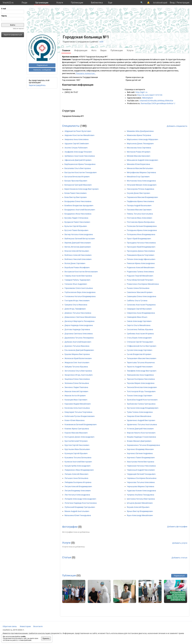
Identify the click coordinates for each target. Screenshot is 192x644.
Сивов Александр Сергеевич (139, 321)
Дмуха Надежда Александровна (79, 325)
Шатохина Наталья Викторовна (141, 499)
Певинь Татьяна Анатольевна (140, 214)
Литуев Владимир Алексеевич (78, 491)
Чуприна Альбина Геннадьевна (140, 495)
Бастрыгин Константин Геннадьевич (81, 172)
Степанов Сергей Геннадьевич (140, 342)
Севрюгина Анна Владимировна (141, 313)
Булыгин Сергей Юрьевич (76, 226)
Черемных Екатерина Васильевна (142, 478)
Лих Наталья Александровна (77, 495)
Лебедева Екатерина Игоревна (78, 482)
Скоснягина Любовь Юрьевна (140, 329)
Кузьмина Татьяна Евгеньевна (78, 458)
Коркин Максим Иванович (76, 433)
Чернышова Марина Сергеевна (140, 486)
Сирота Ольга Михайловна (139, 325)
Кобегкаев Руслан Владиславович (80, 416)
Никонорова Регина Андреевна (140, 189)
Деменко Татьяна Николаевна (78, 313)
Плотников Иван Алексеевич (139, 218)
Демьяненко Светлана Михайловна (80, 317)
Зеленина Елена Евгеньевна (77, 383)
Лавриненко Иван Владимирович (79, 470)
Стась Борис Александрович (139, 338)
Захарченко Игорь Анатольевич (79, 375)
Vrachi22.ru (8, 3)
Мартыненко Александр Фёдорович (142, 139)
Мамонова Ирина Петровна (139, 135)
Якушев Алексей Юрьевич (138, 507)
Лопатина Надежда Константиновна (81, 503)
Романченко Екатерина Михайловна (143, 284)
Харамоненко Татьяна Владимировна (143, 445)
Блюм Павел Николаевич (76, 193)
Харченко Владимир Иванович (140, 449)
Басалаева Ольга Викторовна (78, 168)
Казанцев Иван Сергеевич (76, 400)
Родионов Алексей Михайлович (141, 267)
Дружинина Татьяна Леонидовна (79, 338)
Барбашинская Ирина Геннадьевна (80, 164)
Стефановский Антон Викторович (142, 346)
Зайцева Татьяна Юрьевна (76, 367)
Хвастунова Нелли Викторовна (140, 462)
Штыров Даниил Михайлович (140, 503)
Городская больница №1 (73, 116)
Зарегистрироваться (13, 35)
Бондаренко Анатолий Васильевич (80, 210)
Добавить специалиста (177, 126)
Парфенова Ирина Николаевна (140, 201)
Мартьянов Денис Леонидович (140, 144)
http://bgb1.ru (141, 92)
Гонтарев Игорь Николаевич (77, 301)
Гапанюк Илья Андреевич (76, 284)
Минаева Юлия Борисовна (138, 164)
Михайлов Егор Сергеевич (138, 177)
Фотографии (70, 527)
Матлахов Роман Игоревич (139, 152)
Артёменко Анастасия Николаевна (80, 156)
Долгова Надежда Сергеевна (77, 329)
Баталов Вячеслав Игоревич (77, 177)
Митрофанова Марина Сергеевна (141, 172)
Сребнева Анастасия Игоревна (140, 334)
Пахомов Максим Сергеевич (139, 210)
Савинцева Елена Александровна (141, 296)
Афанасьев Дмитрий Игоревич (78, 160)
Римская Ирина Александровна (141, 263)
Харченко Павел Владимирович (141, 458)
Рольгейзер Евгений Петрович (140, 280)
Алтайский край (160, 3)
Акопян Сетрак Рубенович (76, 148)
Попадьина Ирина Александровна (142, 230)
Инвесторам (25, 626)
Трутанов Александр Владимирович (143, 408)
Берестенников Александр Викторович (82, 189)
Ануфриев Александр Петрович (78, 152)
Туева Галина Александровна (140, 412)
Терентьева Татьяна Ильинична (141, 363)
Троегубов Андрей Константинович (142, 400)
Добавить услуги (180, 543)
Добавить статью (179, 558)
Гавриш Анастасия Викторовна (78, 276)
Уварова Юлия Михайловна (139, 416)
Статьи (67, 557)
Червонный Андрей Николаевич (141, 470)
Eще (110, 3)
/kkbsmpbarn (147, 98)
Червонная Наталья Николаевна (141, 466)
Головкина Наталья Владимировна (80, 296)
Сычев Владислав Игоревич (139, 354)
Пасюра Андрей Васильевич (139, 206)
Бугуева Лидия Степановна (76, 218)
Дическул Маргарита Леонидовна (79, 321)
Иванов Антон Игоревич (75, 396)
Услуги (60, 3)
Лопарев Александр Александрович (80, 499)
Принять (46, 638)
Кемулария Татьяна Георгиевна (78, 412)
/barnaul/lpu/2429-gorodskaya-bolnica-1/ (158, 103)
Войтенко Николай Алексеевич (78, 259)
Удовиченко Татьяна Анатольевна (142, 424)
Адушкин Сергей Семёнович (77, 144)
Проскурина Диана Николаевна (141, 251)
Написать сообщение (42, 70)
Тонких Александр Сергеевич (140, 396)
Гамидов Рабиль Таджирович (77, 280)
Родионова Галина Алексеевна (140, 272)
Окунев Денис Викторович (138, 193)
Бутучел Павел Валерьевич (76, 230)
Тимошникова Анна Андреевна (140, 375)
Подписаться (42, 65)
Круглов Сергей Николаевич (77, 445)
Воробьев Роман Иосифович (77, 267)
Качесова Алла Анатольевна (77, 408)
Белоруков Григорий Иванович (78, 185)
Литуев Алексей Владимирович (78, 486)
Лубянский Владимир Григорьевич (80, 507)
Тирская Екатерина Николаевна (141, 379)
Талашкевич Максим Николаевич (142, 358)
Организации (42, 3)
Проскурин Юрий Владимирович (141, 247)
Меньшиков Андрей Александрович (142, 160)
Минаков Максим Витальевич (140, 168)
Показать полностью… (86, 73)
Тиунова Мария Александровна (141, 383)
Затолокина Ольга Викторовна (78, 371)
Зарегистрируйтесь (37, 85)
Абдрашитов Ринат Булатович (78, 131)
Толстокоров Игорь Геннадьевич (141, 391)
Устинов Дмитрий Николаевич (140, 429)
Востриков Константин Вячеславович (81, 272)
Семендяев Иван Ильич (137, 317)
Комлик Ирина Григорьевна (77, 429)
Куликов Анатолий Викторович (78, 462)
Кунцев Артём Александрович (78, 466)
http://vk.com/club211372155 (150, 95)
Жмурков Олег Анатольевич (77, 363)
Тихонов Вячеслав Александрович (142, 387)
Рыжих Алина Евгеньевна (138, 288)
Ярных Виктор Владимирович (140, 511)
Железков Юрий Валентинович (78, 358)
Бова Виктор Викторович (76, 197)
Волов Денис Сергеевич (75, 263)
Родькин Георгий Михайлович (140, 276)
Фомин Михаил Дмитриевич (139, 441)
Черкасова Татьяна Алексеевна (141, 482)
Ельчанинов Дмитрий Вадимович (79, 350)
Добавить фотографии (177, 527)
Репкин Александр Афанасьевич (141, 259)
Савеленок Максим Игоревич (140, 292)
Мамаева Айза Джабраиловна (140, 131)
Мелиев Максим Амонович (139, 156)
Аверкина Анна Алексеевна (77, 139)
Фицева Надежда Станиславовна (141, 437)
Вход (172, 3)
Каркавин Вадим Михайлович (78, 404)
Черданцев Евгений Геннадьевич (141, 474)
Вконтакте (38, 626)
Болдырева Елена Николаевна (78, 201)
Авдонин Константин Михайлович (79, 135)
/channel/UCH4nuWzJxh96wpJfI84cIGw (156, 101)
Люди (24, 3)
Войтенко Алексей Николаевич (78, 255)
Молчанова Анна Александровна (141, 181)
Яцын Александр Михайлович (140, 515)
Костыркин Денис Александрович (79, 437)
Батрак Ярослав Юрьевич (76, 181)
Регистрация (183, 3)
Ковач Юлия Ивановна (75, 420)
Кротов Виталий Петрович (76, 441)
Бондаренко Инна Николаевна (78, 214)
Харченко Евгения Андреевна (140, 453)
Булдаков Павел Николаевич (77, 222)
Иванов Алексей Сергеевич (76, 391)
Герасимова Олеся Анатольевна (79, 288)
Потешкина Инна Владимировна (141, 234)
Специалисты (71, 126)
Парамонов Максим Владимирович (142, 197)
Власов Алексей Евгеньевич (77, 251)
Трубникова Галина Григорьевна (141, 404)
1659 (101, 42)
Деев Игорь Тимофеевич (75, 309)
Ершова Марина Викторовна (77, 354)
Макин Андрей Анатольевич (77, 511)
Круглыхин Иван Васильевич (77, 449)
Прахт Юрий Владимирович (139, 239)
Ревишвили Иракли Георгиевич (141, 255)
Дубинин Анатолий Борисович (78, 342)
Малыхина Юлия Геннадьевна (78, 515)
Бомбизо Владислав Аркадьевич (79, 206)
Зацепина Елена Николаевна (77, 379)
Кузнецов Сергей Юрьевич (76, 453)
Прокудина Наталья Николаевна (141, 243)
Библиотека (97, 3)
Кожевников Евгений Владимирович (81, 424)
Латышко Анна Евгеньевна (76, 478)
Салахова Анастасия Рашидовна (141, 305)
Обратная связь (10, 626)
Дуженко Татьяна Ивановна (77, 346)
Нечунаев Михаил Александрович (142, 185)
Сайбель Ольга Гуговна (137, 301)
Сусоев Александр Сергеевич (140, 350)
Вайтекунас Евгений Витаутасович (80, 239)
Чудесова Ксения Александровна (141, 491)
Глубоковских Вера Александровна (80, 292)
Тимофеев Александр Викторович (142, 371)
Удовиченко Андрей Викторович (141, 420)
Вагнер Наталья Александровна (79, 234)
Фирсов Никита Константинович (141, 433)
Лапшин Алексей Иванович (76, 474)
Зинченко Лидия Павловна (76, 387)
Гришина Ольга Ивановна (76, 305)
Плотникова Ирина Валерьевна (141, 222)
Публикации (77, 3)
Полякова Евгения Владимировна (142, 226)
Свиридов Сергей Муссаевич (139, 309)
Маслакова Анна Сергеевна (139, 148)
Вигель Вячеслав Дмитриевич (78, 247)
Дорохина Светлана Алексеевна (79, 334)
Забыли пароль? (18, 29)
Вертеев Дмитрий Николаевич (78, 243)
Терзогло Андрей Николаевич (140, 367)
